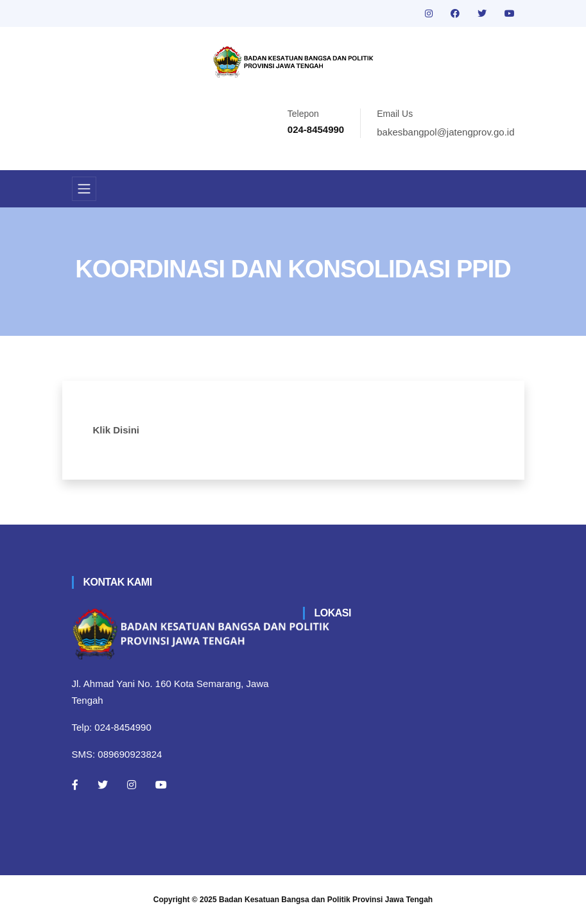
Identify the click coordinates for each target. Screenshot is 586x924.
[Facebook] (75, 785)
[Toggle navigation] (84, 189)
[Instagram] (132, 785)
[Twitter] (103, 785)
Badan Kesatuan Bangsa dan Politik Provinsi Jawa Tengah (326, 900)
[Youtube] (161, 785)
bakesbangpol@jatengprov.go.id (445, 132)
